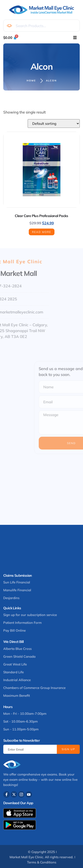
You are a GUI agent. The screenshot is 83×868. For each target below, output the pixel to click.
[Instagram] (21, 794)
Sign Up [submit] (68, 749)
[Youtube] (29, 794)
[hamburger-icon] (75, 38)
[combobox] (41, 26)
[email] (30, 749)
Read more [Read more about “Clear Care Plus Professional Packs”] (42, 232)
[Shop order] (54, 124)
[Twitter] (14, 794)
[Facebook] (7, 794)
